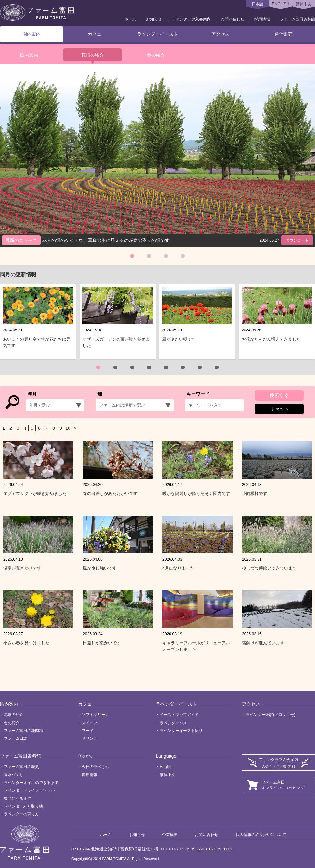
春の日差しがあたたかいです (110, 494)
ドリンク (90, 738)
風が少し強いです (100, 568)
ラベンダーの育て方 (21, 814)
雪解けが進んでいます (263, 643)
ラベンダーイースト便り (181, 731)
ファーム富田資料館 (297, 19)
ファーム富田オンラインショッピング (283, 785)
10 (68, 428)
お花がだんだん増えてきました (271, 339)
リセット (279, 409)
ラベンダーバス (173, 723)
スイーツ (90, 723)
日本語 (258, 4)
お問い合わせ (233, 19)
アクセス (220, 34)
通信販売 (283, 34)
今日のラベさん (95, 767)
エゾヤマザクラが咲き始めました (35, 494)
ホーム (130, 19)
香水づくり (14, 775)
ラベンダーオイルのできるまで (31, 783)
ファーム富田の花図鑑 (23, 731)
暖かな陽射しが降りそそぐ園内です (196, 494)
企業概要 (170, 835)
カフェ (94, 34)
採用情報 (262, 19)
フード (88, 731)
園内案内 (31, 34)
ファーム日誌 (16, 738)
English (166, 767)
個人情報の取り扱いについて (261, 835)
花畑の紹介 (93, 55)
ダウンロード (297, 240)
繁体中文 (304, 4)
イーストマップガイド (179, 715)
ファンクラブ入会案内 (191, 19)
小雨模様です (255, 494)
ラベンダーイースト (157, 34)
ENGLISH (280, 4)
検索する (279, 395)
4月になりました (178, 568)
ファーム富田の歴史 (21, 767)
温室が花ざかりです (22, 568)
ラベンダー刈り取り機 (23, 806)
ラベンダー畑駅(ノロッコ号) (271, 715)
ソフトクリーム (95, 715)
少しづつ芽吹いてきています (269, 568)
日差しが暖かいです (102, 643)
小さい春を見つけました (26, 643)
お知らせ (154, 19)
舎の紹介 (156, 55)
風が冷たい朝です (179, 339)
